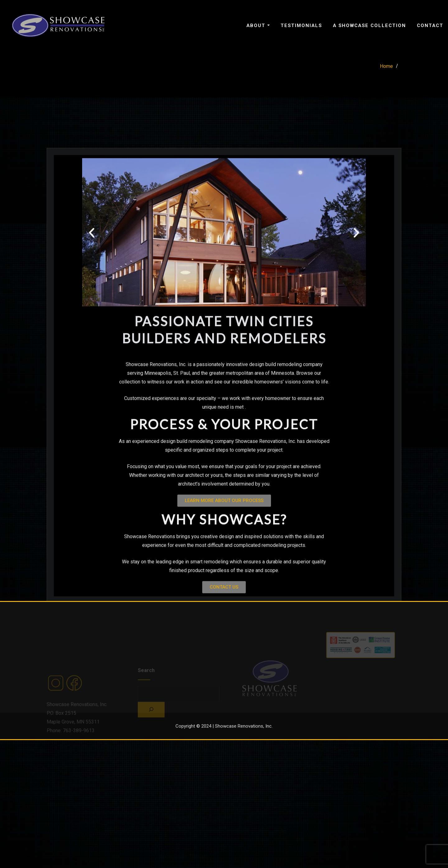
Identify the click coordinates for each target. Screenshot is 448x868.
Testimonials (301, 26)
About (258, 26)
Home (386, 69)
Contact (430, 26)
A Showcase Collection (369, 26)
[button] (92, 294)
